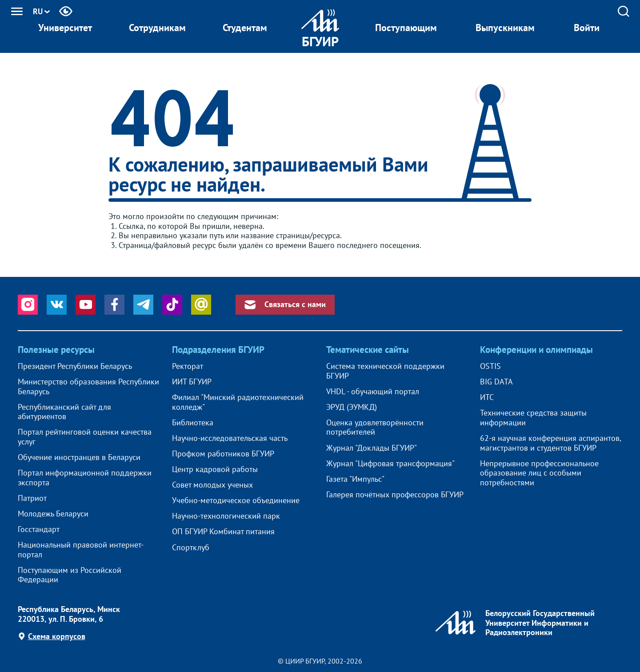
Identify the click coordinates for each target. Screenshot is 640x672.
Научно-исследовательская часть (230, 438)
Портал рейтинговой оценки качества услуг (85, 437)
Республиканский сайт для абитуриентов (64, 412)
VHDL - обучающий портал (373, 392)
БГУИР (320, 41)
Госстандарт (39, 529)
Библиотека (193, 423)
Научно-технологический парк (226, 516)
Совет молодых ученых (212, 485)
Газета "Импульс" (355, 479)
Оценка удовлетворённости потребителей (375, 427)
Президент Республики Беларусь (75, 366)
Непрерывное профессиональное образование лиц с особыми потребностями (539, 473)
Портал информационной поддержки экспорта (85, 478)
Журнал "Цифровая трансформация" (390, 464)
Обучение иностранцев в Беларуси (79, 457)
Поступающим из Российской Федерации (70, 575)
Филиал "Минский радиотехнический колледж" (238, 402)
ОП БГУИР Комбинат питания (223, 532)
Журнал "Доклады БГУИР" (372, 448)
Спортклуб (191, 548)
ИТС (487, 397)
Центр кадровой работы (215, 469)
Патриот (32, 498)
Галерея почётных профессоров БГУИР (395, 495)
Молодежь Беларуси (53, 514)
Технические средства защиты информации (533, 418)
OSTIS (490, 366)
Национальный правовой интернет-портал (81, 550)
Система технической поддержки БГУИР (385, 371)
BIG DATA (496, 382)
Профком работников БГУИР (223, 454)
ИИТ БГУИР (192, 382)
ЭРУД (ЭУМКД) (352, 407)
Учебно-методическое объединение (236, 500)
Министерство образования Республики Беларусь (88, 386)
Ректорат (188, 366)
